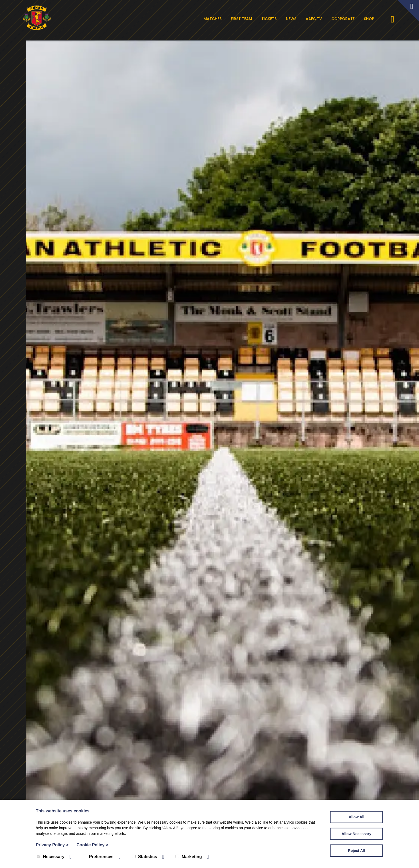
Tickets (272, 19)
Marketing (189, 857)
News (294, 19)
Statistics (145, 857)
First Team (245, 19)
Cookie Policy (92, 845)
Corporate (346, 19)
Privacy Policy (52, 845)
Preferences (98, 857)
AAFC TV (317, 19)
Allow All (357, 817)
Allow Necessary (356, 834)
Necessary (51, 857)
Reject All (356, 851)
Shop (372, 19)
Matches (216, 19)
